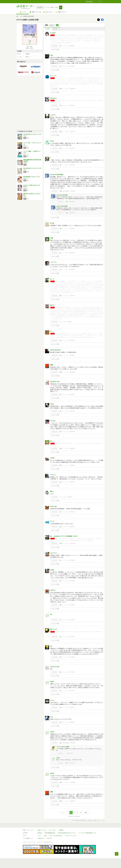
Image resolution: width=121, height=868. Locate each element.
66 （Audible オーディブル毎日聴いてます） (64, 536)
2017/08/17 (72, 605)
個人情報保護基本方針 (50, 833)
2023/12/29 (72, 229)
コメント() (65, 46)
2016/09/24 (72, 722)
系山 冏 (25, 197)
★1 (61, 46)
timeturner (53, 98)
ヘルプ (39, 836)
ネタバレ (55, 29)
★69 (61, 801)
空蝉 (52, 365)
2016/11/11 (72, 707)
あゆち (52, 682)
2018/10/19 (72, 512)
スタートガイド (53, 830)
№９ (52, 717)
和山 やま (25, 146)
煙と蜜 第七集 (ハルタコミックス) (31, 177)
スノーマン (54, 76)
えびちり (53, 590)
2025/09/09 (73, 89)
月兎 (52, 238)
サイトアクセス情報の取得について (87, 833)
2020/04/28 (72, 394)
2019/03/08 (72, 482)
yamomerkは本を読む (57, 174)
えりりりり (54, 553)
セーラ (52, 521)
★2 (61, 165)
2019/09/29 (72, 432)
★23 (61, 782)
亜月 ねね (25, 188)
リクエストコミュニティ (71, 836)
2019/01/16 (70, 497)
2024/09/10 (72, 165)
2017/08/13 (72, 620)
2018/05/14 (72, 527)
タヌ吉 (52, 458)
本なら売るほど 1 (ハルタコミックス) (32, 168)
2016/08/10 (73, 743)
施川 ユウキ (26, 154)
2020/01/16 (72, 411)
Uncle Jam (54, 506)
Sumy (52, 404)
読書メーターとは (42, 830)
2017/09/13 (73, 544)
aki (51, 646)
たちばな (53, 33)
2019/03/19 (72, 465)
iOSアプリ (50, 838)
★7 (61, 560)
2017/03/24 (72, 657)
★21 (61, 743)
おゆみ (52, 570)
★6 (61, 394)
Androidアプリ (41, 838)
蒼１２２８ (54, 629)
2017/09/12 (72, 560)
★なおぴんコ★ (55, 382)
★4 (67, 202)
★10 (61, 544)
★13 (61, 89)
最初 (63, 813)
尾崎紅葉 (25, 163)
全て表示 (48, 29)
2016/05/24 (73, 801)
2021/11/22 (72, 296)
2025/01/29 (72, 105)
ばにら (52, 305)
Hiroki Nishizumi (55, 350)
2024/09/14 (72, 148)
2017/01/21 (72, 672)
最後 (86, 813)
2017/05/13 (72, 637)
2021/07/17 (70, 322)
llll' (51, 614)
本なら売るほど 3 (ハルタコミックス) (32, 134)
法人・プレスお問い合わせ (56, 836)
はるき (52, 732)
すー (52, 331)
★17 (61, 448)
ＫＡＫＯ (53, 115)
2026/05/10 (72, 66)
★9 (61, 707)
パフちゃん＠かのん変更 (63, 747)
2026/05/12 (72, 46)
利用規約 (61, 830)
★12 (61, 191)
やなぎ (52, 223)
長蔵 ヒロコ (26, 178)
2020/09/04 (72, 355)
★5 (61, 105)
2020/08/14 (73, 372)
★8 (61, 148)
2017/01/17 (72, 691)
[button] (61, 7)
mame (52, 141)
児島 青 (25, 136)
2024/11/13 (73, 132)
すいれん (53, 421)
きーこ (52, 279)
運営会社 (40, 833)
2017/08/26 (72, 581)
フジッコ (53, 475)
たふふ (52, 700)
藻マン (52, 491)
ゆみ (52, 55)
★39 (61, 372)
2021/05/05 (72, 340)
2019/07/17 (73, 448)
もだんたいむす (55, 667)
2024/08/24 (73, 191)
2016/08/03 (73, 782)
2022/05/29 (72, 270)
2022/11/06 (72, 253)
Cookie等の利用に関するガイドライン (67, 833)
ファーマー (54, 262)
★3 (67, 213)
